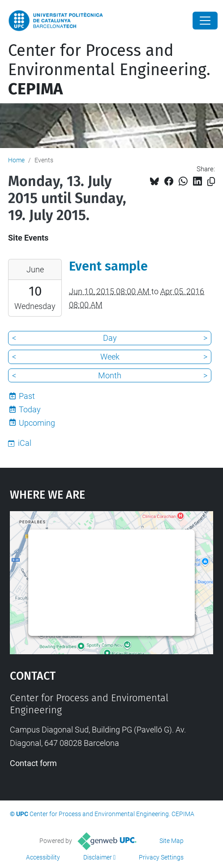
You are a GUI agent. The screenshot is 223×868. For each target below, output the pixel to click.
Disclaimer (98, 857)
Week (110, 357)
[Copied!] (211, 182)
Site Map (172, 841)
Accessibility (43, 857)
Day (110, 338)
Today (30, 409)
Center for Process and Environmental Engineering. (109, 70)
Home (16, 160)
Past (27, 396)
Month (110, 375)
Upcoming (37, 423)
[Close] (205, 21)
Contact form (33, 763)
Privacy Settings (161, 857)
